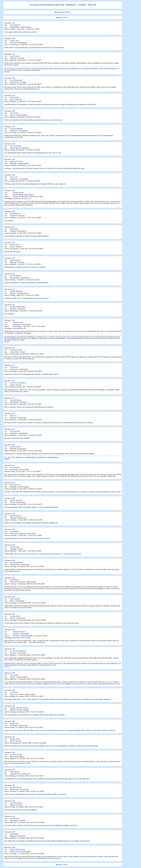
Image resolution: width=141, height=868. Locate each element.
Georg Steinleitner (16, 563)
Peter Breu (14, 367)
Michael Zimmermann (18, 850)
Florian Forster (18, 322)
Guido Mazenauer (16, 80)
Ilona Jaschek (15, 431)
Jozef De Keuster (16, 755)
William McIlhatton (16, 291)
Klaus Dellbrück (16, 276)
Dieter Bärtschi (15, 260)
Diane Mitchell (15, 25)
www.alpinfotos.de (19, 328)
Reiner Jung (14, 41)
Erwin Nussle (15, 56)
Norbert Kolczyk (16, 146)
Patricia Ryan (15, 547)
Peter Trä (13, 416)
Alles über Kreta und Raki (22, 638)
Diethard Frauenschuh (18, 307)
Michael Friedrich (19, 632)
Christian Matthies (16, 129)
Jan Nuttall (14, 692)
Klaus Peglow (15, 467)
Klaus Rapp (14, 834)
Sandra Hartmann (16, 500)
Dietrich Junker (15, 447)
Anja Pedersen (15, 214)
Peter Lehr (14, 177)
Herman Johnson (16, 350)
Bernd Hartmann (16, 787)
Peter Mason (15, 531)
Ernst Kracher (15, 98)
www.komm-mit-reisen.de (22, 199)
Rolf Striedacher (16, 516)
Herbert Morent (18, 193)
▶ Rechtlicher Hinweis (63, 12)
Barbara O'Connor (16, 161)
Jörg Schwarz (15, 818)
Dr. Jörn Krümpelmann (18, 651)
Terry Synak (14, 113)
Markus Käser (15, 245)
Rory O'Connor (15, 485)
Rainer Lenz (14, 723)
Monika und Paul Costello (19, 708)
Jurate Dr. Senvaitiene (18, 383)
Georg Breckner (16, 400)
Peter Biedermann (16, 803)
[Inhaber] (7, 72)
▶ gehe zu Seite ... (63, 17)
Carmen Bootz (15, 616)
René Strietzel (15, 599)
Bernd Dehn (14, 229)
